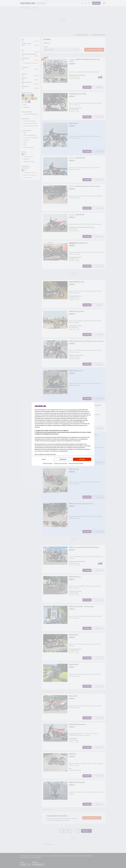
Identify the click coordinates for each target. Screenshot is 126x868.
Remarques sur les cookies (76, 463)
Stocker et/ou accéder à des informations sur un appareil (52, 431)
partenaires (73, 410)
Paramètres (63, 459)
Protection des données (60, 463)
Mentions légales (48, 463)
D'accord (82, 459)
